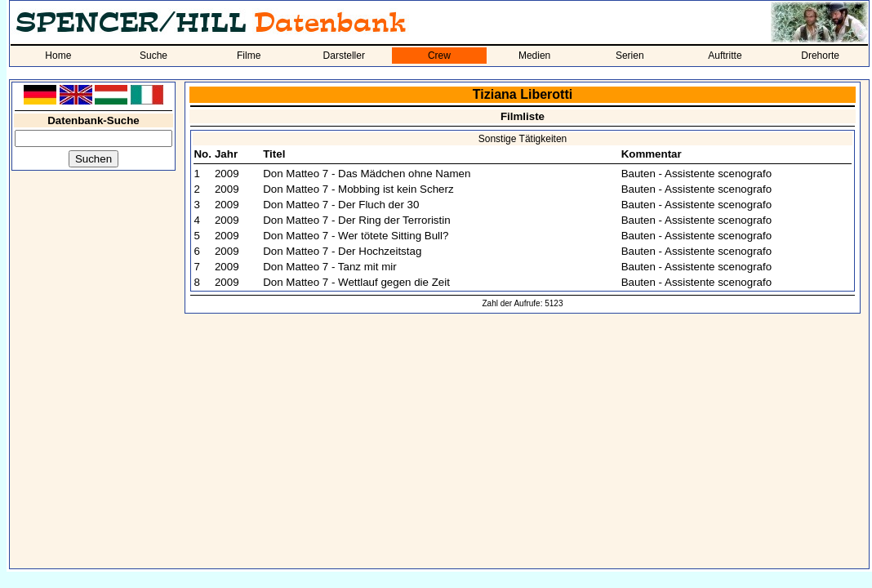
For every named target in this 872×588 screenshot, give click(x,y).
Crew (439, 56)
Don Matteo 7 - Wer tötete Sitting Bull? (356, 236)
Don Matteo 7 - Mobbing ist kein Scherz (358, 189)
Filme (249, 56)
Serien (630, 56)
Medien (534, 56)
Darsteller (344, 56)
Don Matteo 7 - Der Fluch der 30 (341, 205)
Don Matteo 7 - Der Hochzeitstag (342, 251)
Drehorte (820, 56)
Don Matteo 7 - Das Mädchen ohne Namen (367, 174)
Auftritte (725, 56)
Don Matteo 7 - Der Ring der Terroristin (356, 220)
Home (58, 56)
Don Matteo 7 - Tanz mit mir (329, 267)
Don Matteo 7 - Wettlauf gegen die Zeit (356, 282)
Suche (153, 56)
